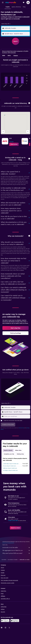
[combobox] (6, 24)
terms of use (21, 428)
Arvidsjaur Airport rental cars (10, 470)
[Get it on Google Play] (5, 621)
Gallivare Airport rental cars (10, 468)
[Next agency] (28, 132)
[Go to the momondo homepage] (11, 2)
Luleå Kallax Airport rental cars (11, 464)
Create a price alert (13, 521)
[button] (3, 2)
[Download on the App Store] (15, 621)
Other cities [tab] (18, 450)
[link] (14, 144)
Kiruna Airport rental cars (9, 466)
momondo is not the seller (16, 548)
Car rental (4, 560)
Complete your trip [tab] (9, 454)
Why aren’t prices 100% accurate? (16, 553)
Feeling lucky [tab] (20, 454)
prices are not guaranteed (8, 543)
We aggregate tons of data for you (16, 550)
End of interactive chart (3, 86)
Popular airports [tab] (8, 450)
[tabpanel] (15, 82)
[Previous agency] (3, 132)
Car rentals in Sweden (13, 560)
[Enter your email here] (17, 416)
